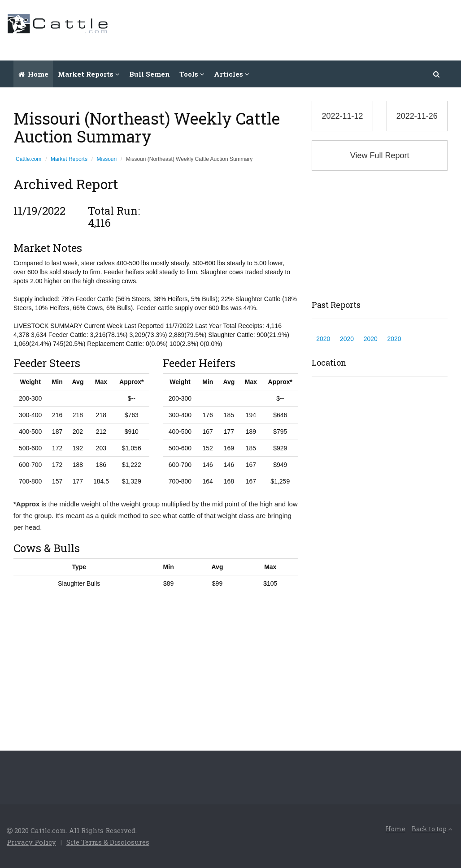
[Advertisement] (291, 29)
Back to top (432, 829)
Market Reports (69, 159)
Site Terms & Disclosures (108, 842)
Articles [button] (232, 74)
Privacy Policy (31, 842)
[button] (437, 74)
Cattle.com (28, 159)
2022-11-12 (342, 116)
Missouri (107, 159)
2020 (323, 339)
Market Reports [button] (89, 74)
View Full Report (380, 155)
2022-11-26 (417, 116)
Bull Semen (150, 74)
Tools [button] (192, 74)
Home (33, 74)
